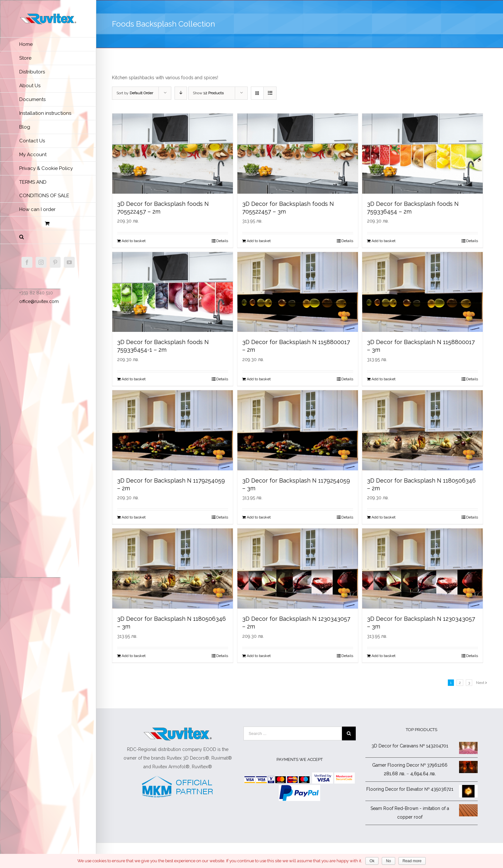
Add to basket (134, 241)
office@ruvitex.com (39, 301)
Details (222, 241)
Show (208, 93)
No (388, 861)
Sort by (135, 93)
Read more (412, 861)
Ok (372, 861)
